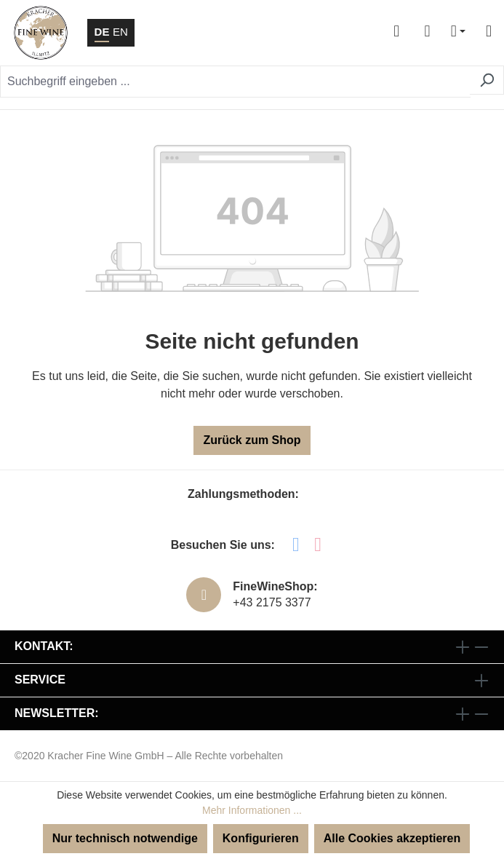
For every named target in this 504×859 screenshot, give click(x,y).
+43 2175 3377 (272, 602)
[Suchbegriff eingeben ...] (235, 82)
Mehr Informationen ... (252, 810)
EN (120, 31)
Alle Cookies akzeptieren (392, 838)
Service (40, 680)
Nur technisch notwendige (125, 838)
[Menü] (483, 33)
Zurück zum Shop (252, 440)
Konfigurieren (261, 838)
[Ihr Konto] (396, 33)
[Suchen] (487, 80)
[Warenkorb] (427, 33)
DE (102, 31)
